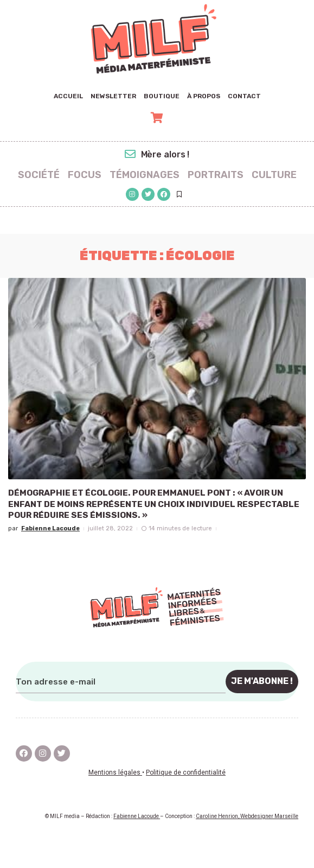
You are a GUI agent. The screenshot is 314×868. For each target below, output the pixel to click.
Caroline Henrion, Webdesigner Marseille (247, 816)
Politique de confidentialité (186, 772)
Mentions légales (115, 772)
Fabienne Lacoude (50, 528)
